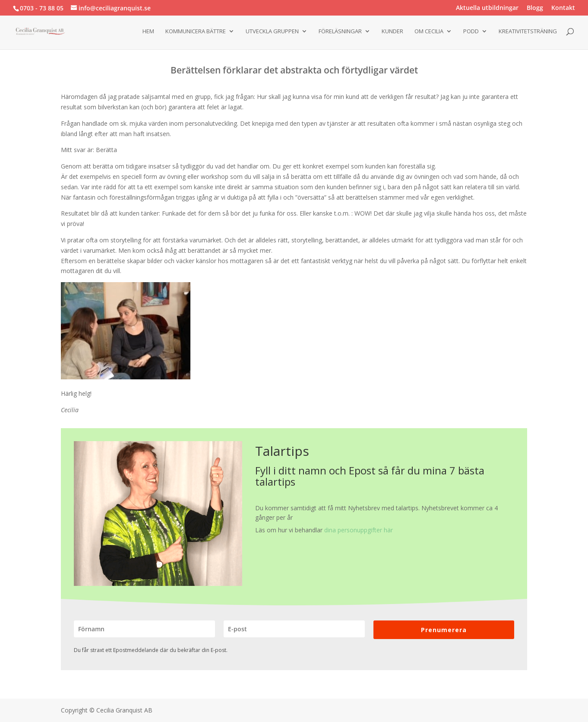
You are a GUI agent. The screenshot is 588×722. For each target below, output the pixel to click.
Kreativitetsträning (528, 32)
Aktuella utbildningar (487, 8)
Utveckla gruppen (272, 32)
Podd (471, 32)
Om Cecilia (429, 32)
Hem (148, 32)
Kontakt (563, 8)
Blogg (535, 8)
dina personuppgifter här (359, 530)
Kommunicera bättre (196, 32)
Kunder (392, 32)
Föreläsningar (340, 32)
